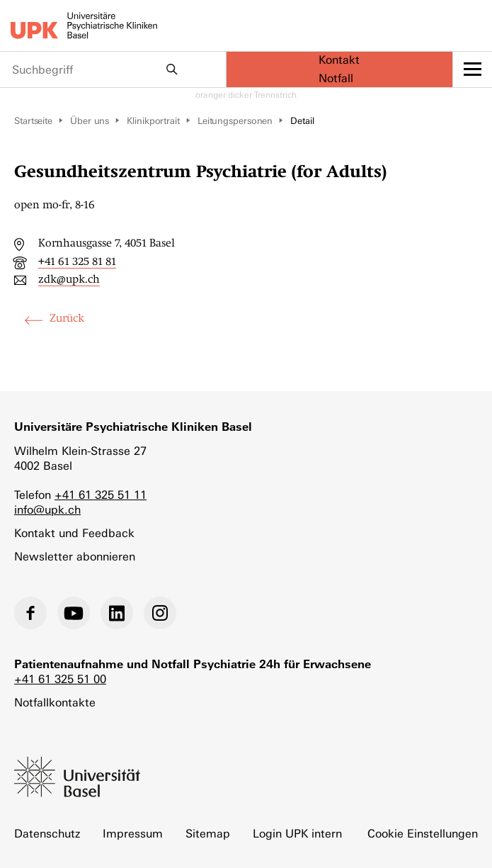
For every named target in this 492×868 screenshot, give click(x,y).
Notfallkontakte (55, 703)
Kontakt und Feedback (74, 533)
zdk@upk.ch (69, 279)
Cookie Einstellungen (423, 834)
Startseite (33, 121)
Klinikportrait (153, 121)
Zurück (67, 318)
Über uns (90, 121)
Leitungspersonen (235, 121)
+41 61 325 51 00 (60, 679)
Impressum (133, 834)
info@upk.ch (47, 510)
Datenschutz (47, 834)
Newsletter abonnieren (75, 557)
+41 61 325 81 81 (77, 261)
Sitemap (208, 834)
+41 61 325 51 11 (101, 495)
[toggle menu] (473, 69)
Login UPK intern (297, 834)
